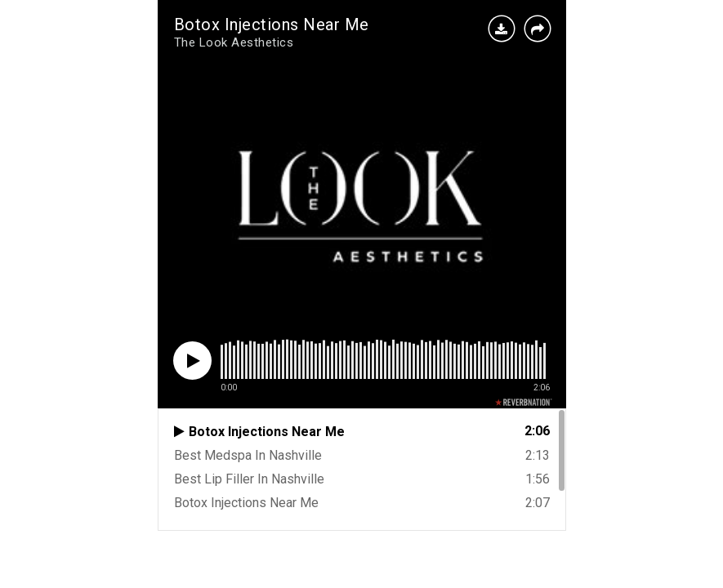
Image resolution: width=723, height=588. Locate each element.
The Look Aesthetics (234, 42)
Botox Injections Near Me (272, 24)
